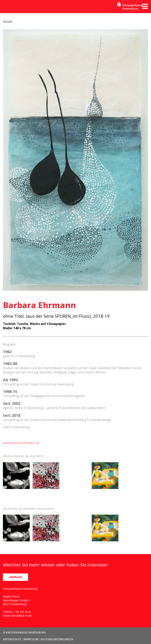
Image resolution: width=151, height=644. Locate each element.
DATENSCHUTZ (12, 639)
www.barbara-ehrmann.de (21, 443)
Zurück (8, 21)
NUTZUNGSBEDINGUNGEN (57, 639)
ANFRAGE (16, 577)
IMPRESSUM (31, 639)
